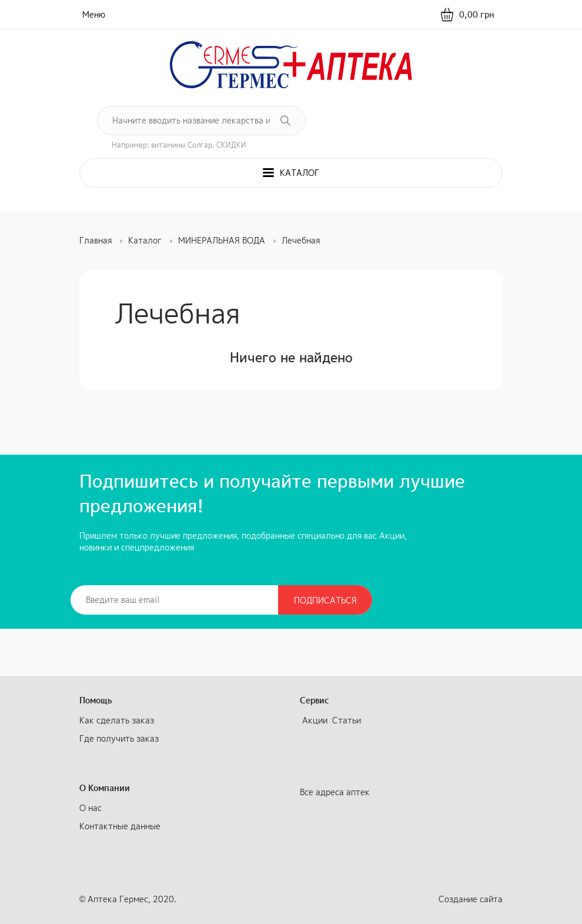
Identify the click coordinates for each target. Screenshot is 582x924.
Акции (315, 720)
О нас (91, 808)
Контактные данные (120, 826)
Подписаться (325, 600)
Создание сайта (471, 899)
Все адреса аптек (335, 792)
